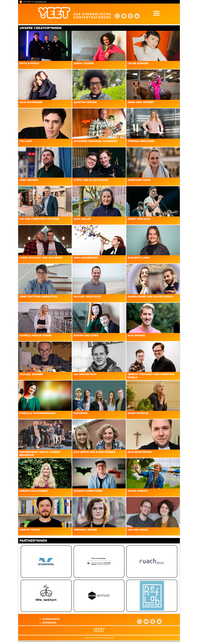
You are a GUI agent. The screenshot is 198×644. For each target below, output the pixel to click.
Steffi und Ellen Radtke (91, 180)
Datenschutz (51, 619)
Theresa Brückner (141, 141)
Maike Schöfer (138, 413)
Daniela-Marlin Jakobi (36, 336)
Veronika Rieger (85, 530)
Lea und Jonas (138, 530)
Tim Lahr (26, 141)
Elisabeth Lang (139, 258)
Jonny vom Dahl (139, 219)
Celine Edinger (138, 63)
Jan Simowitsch (85, 374)
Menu (156, 13)
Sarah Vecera (84, 63)
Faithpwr (81, 413)
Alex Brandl (137, 336)
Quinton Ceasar (85, 102)
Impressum (49, 623)
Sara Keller (82, 219)
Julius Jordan (137, 491)
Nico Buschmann (140, 452)
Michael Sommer (31, 374)
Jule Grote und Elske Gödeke (94, 452)
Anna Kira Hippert (141, 102)
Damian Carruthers (88, 491)
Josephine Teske (139, 180)
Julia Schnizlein (31, 102)
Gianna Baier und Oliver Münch (150, 297)
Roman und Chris (86, 336)
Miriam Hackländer (33, 491)
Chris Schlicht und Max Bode (41, 258)
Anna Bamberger (86, 258)
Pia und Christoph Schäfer (39, 219)
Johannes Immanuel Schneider (95, 141)
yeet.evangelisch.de (92, 15)
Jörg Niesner (29, 180)
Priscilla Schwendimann (37, 413)
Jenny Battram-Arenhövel (39, 297)
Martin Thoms (30, 530)
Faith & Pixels (29, 63)
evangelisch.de (40, 2)
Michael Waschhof (87, 297)
